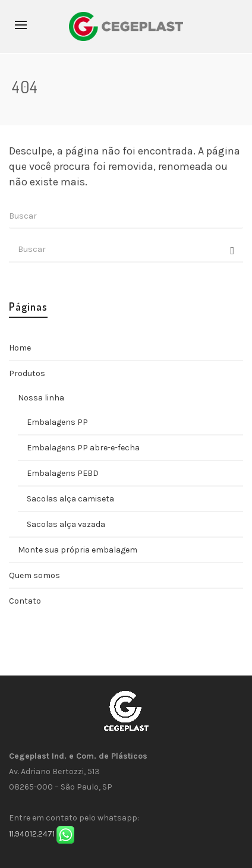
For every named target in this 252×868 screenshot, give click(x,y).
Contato (25, 601)
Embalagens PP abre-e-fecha (83, 448)
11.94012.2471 (32, 834)
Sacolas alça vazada (66, 524)
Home (20, 348)
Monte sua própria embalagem (78, 550)
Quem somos (34, 575)
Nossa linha (41, 398)
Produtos (27, 373)
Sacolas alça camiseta (70, 499)
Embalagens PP (57, 422)
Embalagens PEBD (63, 473)
